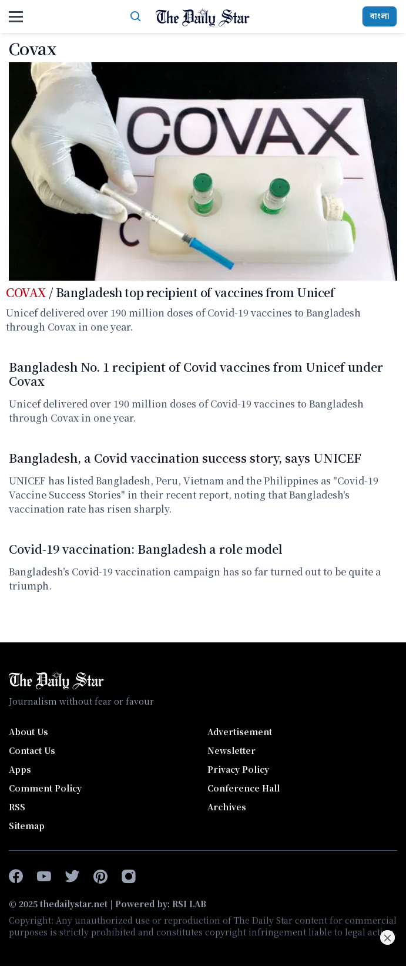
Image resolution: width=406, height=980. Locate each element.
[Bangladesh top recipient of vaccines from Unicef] (203, 171)
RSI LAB (189, 904)
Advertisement (240, 732)
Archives (227, 807)
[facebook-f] (16, 877)
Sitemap (27, 826)
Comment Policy (45, 788)
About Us (28, 732)
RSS (17, 807)
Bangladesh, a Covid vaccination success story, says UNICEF (185, 458)
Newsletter (231, 750)
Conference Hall (244, 788)
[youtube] (44, 877)
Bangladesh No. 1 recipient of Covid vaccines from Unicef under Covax (196, 373)
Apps (20, 769)
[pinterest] (100, 877)
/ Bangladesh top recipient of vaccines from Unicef (170, 292)
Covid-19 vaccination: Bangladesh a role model (146, 549)
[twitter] (72, 877)
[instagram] (129, 877)
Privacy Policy (238, 769)
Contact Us (32, 750)
